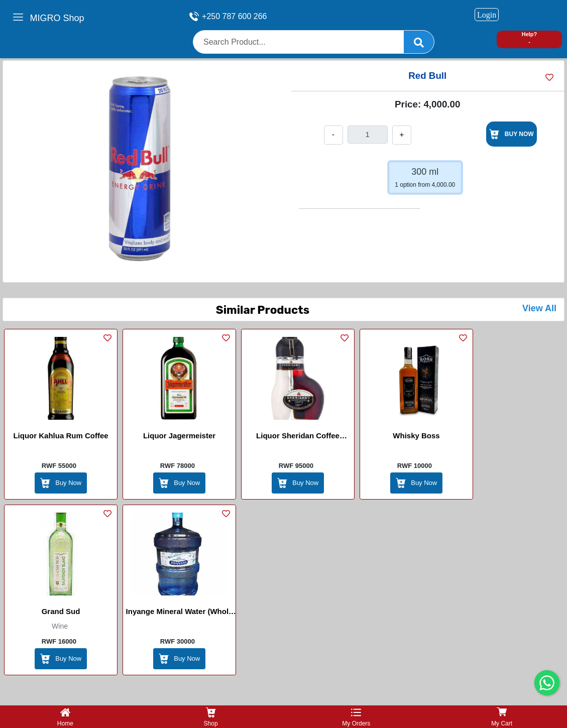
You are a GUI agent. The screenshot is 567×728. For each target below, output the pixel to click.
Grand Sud (61, 611)
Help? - (530, 38)
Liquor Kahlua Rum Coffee (61, 436)
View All (539, 308)
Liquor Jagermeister (179, 436)
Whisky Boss (416, 436)
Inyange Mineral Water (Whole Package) (180, 613)
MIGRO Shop (57, 18)
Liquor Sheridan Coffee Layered (298, 437)
